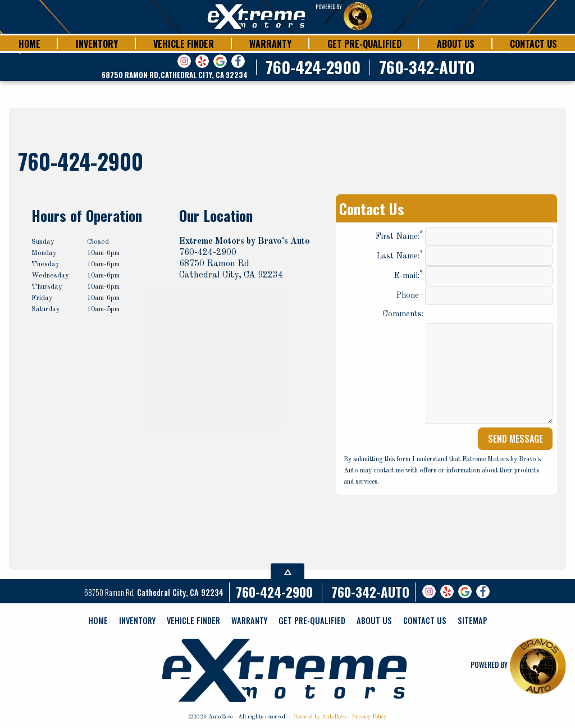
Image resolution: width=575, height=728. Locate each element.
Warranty (249, 620)
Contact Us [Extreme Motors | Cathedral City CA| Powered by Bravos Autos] (533, 44)
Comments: (403, 314)
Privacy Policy (369, 717)
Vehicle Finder (193, 620)
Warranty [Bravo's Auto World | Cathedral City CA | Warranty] (270, 44)
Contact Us (425, 620)
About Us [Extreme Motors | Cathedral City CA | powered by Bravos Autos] (456, 44)
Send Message (515, 439)
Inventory (137, 620)
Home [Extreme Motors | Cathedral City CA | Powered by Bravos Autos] (29, 44)
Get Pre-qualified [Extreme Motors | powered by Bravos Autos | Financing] (364, 44)
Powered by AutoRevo (319, 717)
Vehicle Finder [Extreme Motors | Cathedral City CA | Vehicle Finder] (184, 44)
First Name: (464, 236)
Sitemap (473, 620)
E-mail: (473, 276)
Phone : (474, 295)
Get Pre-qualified (312, 620)
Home (98, 620)
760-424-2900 (274, 592)
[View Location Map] (175, 75)
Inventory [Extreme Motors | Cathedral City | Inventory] (97, 44)
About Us (374, 620)
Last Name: (464, 256)
